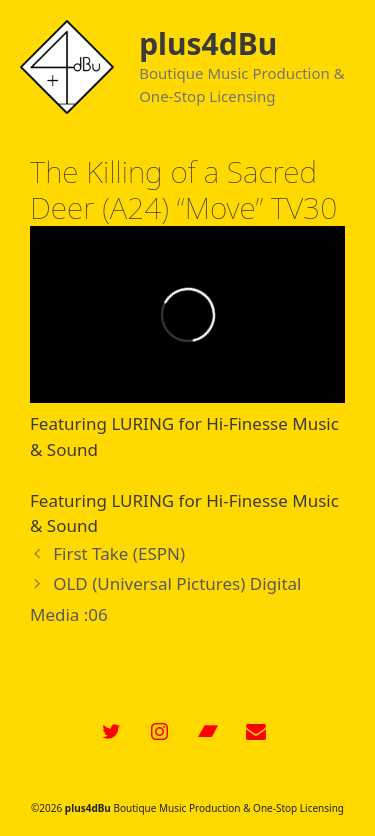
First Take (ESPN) (119, 553)
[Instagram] (160, 732)
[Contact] (256, 732)
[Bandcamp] (208, 732)
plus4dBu (208, 43)
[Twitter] (112, 732)
